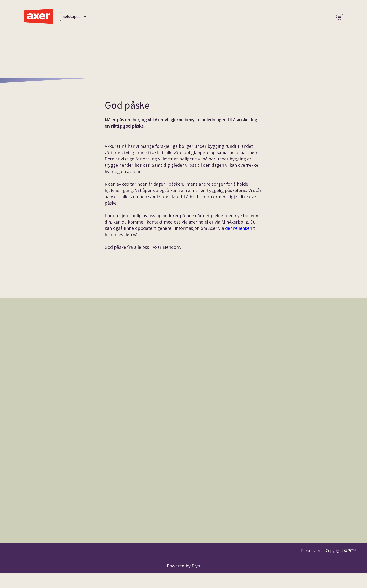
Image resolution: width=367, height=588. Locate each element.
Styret (210, 17)
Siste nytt (147, 17)
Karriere (277, 17)
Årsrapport (301, 17)
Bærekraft (253, 17)
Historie (169, 17)
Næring (230, 17)
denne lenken (239, 577)
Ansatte (191, 17)
